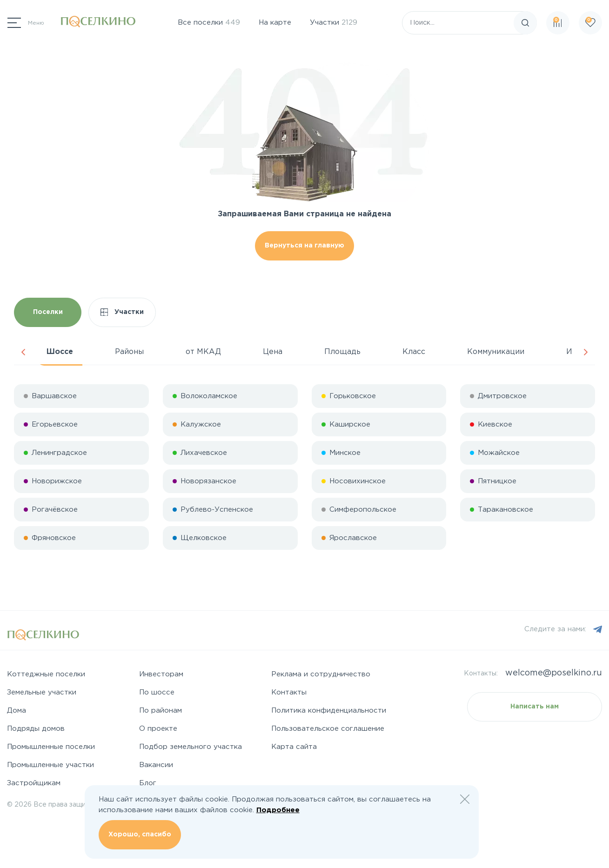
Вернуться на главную (304, 246)
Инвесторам (161, 674)
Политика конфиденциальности (329, 711)
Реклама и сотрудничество (321, 674)
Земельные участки (42, 692)
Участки (334, 23)
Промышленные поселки (51, 747)
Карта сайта (294, 747)
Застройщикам (34, 783)
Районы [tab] (129, 352)
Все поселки (209, 23)
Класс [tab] (414, 352)
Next (586, 352)
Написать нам (535, 707)
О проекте (158, 729)
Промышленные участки (50, 765)
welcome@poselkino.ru (554, 673)
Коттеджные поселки (46, 674)
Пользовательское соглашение (328, 729)
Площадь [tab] (342, 352)
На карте (275, 23)
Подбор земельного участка (191, 747)
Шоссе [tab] (60, 352)
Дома (17, 711)
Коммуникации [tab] (496, 352)
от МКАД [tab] (203, 352)
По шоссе (157, 692)
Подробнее (278, 810)
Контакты (289, 692)
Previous (23, 352)
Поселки (48, 312)
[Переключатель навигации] (26, 23)
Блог (148, 783)
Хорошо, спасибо (140, 835)
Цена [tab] (273, 352)
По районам (161, 711)
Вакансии (156, 765)
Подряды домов (36, 729)
